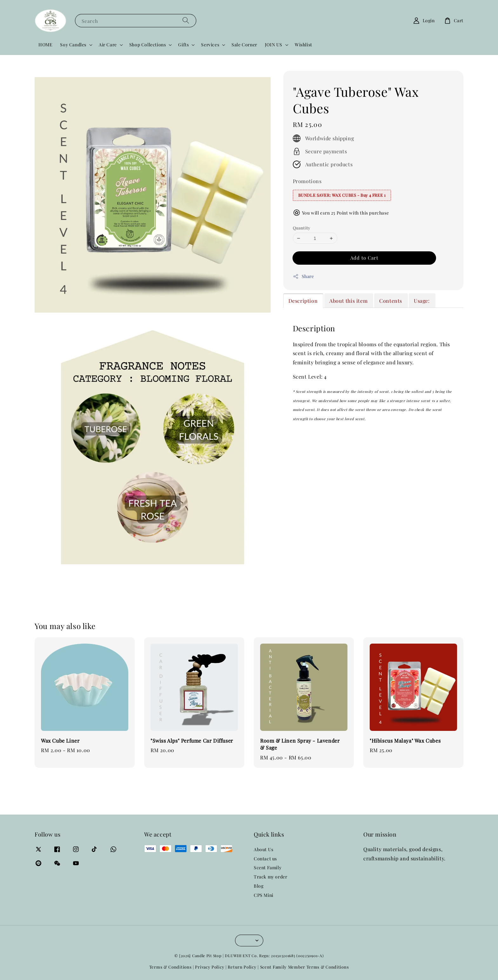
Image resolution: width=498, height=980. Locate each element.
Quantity (302, 228)
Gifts (183, 45)
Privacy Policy (210, 967)
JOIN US (274, 45)
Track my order (270, 877)
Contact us (265, 859)
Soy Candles (73, 45)
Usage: (422, 301)
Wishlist (303, 45)
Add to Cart (364, 258)
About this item (348, 301)
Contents (391, 301)
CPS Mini (264, 895)
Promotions (307, 181)
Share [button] (303, 276)
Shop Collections (148, 45)
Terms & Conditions (171, 967)
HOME (45, 45)
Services (210, 45)
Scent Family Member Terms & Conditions (305, 967)
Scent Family (268, 867)
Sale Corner (244, 45)
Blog (259, 886)
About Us (264, 850)
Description (303, 301)
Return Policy (242, 967)
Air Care (108, 45)
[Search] (186, 20)
